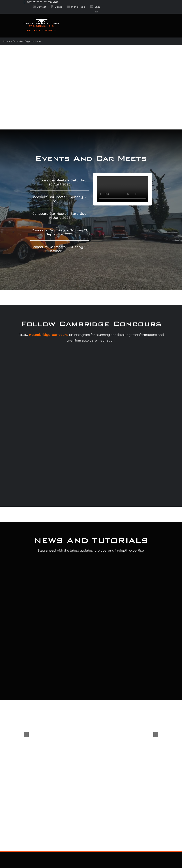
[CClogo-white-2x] (41, 20)
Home (7, 41)
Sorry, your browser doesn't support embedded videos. (123, 189)
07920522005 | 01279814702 (41, 2)
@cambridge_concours (49, 335)
